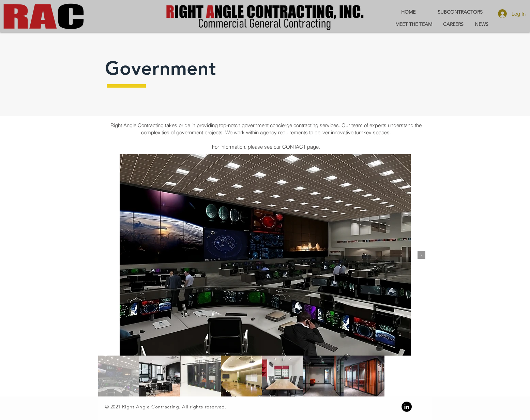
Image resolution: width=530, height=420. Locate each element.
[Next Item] (421, 255)
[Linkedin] (407, 407)
